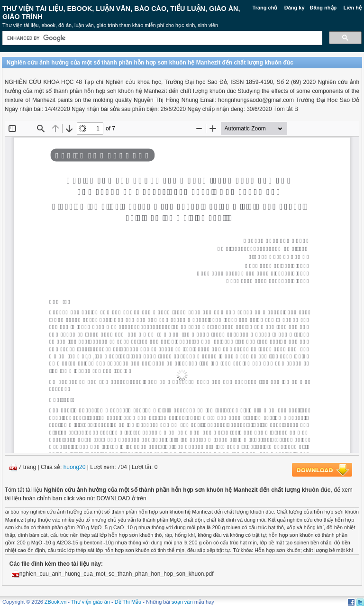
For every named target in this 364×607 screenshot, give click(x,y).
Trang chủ (265, 8)
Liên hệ (353, 8)
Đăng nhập (323, 8)
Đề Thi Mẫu (128, 602)
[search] (161, 38)
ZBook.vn (55, 602)
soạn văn (182, 602)
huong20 (75, 467)
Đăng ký (295, 8)
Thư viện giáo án (91, 602)
